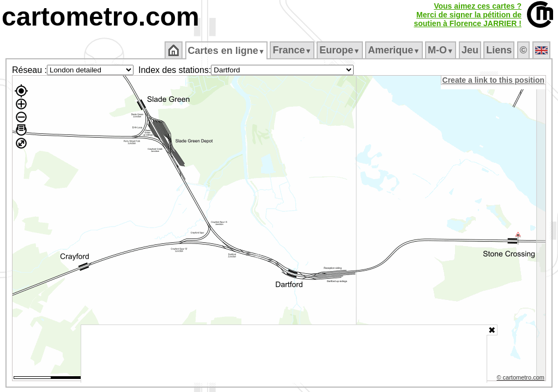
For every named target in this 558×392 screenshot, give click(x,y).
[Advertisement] (284, 354)
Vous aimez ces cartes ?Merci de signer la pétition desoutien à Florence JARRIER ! (468, 15)
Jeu (471, 50)
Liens (500, 50)
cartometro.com (101, 17)
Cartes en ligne (227, 51)
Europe (341, 50)
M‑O (442, 50)
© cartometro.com (521, 379)
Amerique (395, 50)
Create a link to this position (494, 80)
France (293, 50)
